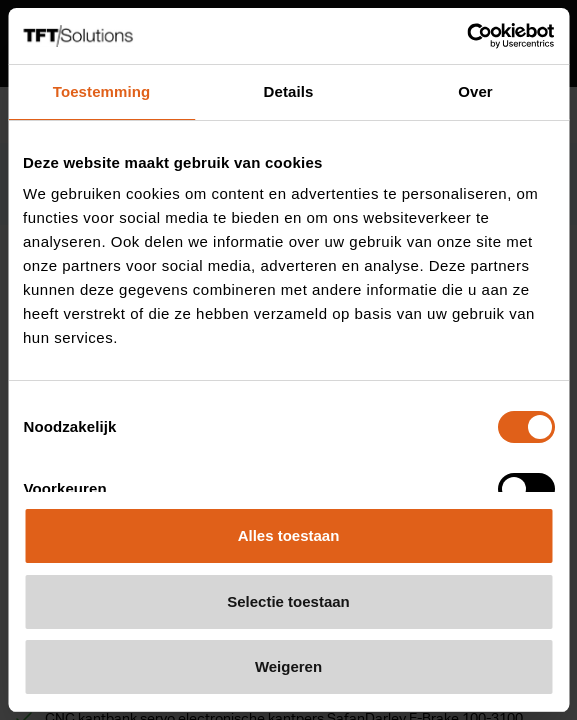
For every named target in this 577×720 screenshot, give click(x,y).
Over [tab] (475, 91)
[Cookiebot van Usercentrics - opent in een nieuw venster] (466, 36)
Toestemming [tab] (102, 91)
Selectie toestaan (288, 601)
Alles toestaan (289, 535)
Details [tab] (289, 91)
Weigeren (288, 666)
